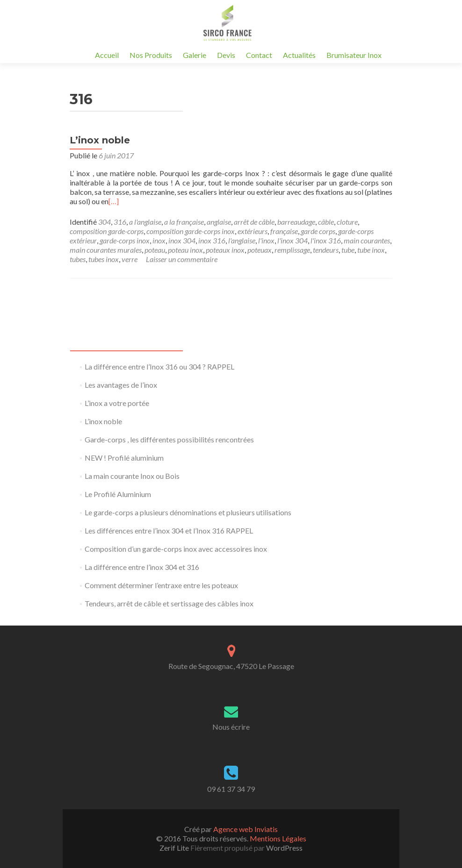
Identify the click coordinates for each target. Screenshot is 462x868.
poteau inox (185, 250)
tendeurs (326, 250)
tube (348, 250)
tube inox (371, 250)
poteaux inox (225, 250)
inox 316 (212, 240)
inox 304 (182, 240)
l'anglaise (242, 240)
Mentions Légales (278, 838)
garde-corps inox (125, 240)
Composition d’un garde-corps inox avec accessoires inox (176, 549)
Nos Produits (151, 55)
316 (120, 222)
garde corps (318, 231)
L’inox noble (100, 140)
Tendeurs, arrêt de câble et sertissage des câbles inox (169, 603)
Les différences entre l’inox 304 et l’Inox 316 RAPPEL (169, 530)
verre (130, 259)
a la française (184, 222)
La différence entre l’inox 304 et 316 (142, 567)
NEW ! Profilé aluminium (124, 458)
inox (159, 240)
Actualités (299, 55)
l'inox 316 (326, 240)
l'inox (266, 240)
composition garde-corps (107, 231)
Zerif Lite (175, 848)
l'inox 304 (292, 240)
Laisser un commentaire (182, 259)
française (284, 231)
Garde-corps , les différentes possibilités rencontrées (169, 439)
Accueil (107, 55)
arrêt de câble (254, 222)
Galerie (195, 55)
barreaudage (296, 222)
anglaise (219, 222)
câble (326, 222)
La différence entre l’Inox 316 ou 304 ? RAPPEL (159, 366)
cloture (347, 222)
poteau (155, 250)
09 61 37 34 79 (231, 789)
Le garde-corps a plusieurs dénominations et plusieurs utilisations (188, 512)
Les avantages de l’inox (121, 385)
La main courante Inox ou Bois (132, 476)
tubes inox (104, 259)
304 (105, 222)
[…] (114, 201)
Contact (259, 55)
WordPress (284, 848)
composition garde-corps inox (191, 231)
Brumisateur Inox (354, 55)
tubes (78, 259)
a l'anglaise (145, 222)
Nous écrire (231, 727)
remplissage (292, 250)
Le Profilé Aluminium (118, 494)
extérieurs (253, 231)
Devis (226, 55)
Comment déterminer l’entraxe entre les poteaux (161, 585)
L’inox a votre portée (117, 403)
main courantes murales (106, 250)
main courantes (367, 240)
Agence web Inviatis (245, 829)
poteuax (260, 250)
